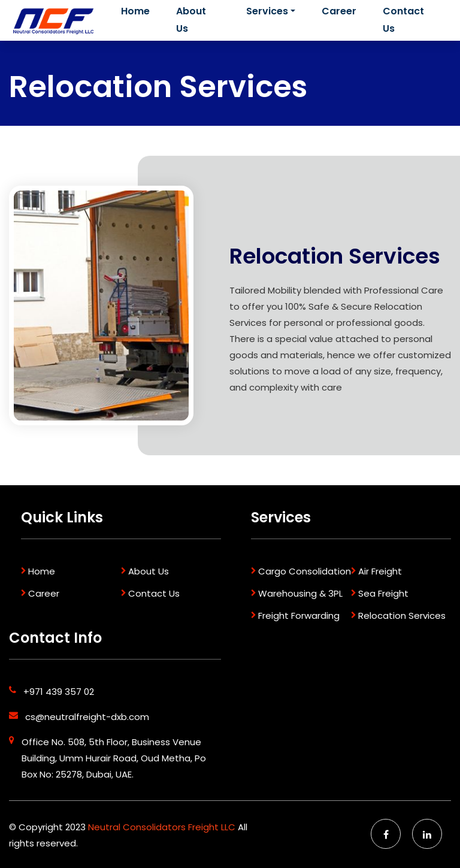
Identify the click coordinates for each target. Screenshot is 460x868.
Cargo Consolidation (305, 571)
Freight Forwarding (299, 616)
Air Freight (380, 571)
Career (339, 11)
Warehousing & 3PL (300, 593)
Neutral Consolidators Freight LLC (163, 827)
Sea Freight (383, 593)
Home (139, 10)
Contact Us (403, 20)
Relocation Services (402, 616)
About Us (191, 20)
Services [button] (267, 11)
